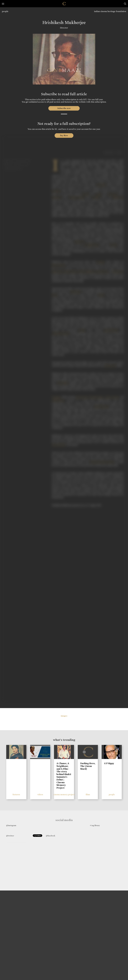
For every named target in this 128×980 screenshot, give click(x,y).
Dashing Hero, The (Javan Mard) (88, 766)
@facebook (51, 836)
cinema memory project (64, 795)
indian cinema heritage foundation (110, 11)
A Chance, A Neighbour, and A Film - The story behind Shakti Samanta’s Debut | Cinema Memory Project (64, 776)
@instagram (11, 825)
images (64, 716)
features (16, 795)
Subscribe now (64, 108)
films (88, 795)
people (5, 11)
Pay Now (64, 135)
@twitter (10, 836)
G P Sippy (109, 763)
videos (40, 795)
